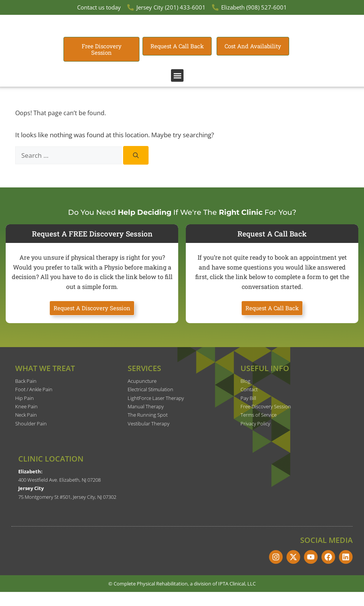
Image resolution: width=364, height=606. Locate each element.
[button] (177, 90)
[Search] (136, 169)
